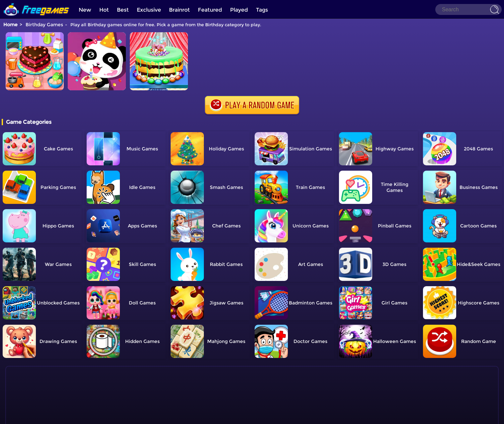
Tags (262, 10)
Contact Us (226, 416)
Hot (104, 10)
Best (123, 10)
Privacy (260, 416)
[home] (37, 2)
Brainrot (179, 10)
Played (239, 10)
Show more (33, 400)
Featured (210, 10)
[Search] (468, 9)
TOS (245, 416)
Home (10, 25)
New (85, 10)
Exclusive (149, 10)
